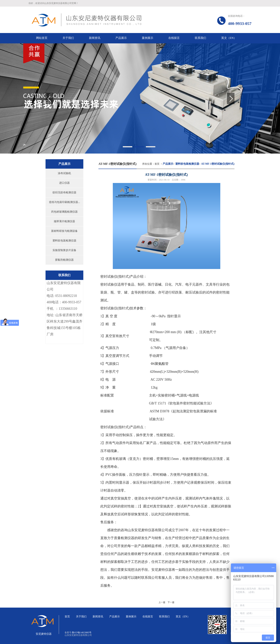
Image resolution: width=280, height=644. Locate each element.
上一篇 (162, 602)
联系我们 (164, 617)
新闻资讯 (98, 617)
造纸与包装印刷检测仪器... (65, 202)
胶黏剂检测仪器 (64, 260)
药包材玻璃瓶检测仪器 (64, 212)
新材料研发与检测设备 (64, 231)
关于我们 (81, 617)
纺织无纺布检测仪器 (64, 193)
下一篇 (171, 602)
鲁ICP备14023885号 (82, 632)
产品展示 (114, 617)
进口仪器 (64, 183)
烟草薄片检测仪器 (64, 221)
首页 (157, 164)
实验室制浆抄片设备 (64, 250)
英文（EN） (183, 617)
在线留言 (148, 617)
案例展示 (131, 617)
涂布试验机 (64, 173)
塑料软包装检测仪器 (64, 241)
